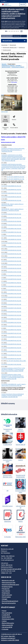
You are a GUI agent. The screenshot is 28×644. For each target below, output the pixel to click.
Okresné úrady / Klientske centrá (10, 47)
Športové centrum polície (9, 603)
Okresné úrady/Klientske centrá (11, 585)
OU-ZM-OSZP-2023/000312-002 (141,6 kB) (11, 294)
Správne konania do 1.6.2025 (8, 142)
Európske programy (7, 587)
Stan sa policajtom (7, 613)
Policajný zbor (6, 589)
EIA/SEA (3, 140)
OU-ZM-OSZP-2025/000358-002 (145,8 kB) (11, 236)
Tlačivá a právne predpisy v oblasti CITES (13, 137)
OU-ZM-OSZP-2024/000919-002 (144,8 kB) (11, 247)
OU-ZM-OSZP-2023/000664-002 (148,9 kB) (11, 283)
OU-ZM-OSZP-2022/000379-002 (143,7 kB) (11, 340)
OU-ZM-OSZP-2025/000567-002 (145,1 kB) (11, 232)
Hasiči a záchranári (7, 595)
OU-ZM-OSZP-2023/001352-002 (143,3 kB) (11, 261)
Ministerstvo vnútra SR (8, 581)
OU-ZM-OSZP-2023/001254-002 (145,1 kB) (11, 265)
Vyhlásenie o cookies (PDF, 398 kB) (10, 640)
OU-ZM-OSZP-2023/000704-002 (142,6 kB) (11, 279)
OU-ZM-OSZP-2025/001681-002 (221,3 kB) (11, 193)
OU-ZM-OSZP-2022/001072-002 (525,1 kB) (11, 304)
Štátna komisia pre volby (9, 583)
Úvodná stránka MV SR (7, 36)
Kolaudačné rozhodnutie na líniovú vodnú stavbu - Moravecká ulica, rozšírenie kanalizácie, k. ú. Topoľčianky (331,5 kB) (13, 150)
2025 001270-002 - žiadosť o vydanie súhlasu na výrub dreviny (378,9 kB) (12, 205)
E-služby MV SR (6, 615)
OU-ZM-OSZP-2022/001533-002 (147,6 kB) (11, 297)
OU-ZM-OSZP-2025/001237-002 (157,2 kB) (11, 214)
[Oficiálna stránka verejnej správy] (5, 1)
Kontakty (18, 65)
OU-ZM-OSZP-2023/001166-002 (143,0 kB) (11, 268)
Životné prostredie (7, 50)
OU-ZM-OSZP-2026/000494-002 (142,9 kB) (11, 190)
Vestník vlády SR (6, 617)
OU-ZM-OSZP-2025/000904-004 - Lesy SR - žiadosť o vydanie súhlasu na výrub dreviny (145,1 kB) (14, 385)
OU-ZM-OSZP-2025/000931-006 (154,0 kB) (11, 228)
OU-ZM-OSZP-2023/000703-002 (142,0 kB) (11, 275)
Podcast (4, 611)
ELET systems (5, 636)
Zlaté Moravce (22, 47)
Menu (23, 4)
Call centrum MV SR (7, 627)
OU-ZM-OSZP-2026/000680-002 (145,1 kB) (11, 186)
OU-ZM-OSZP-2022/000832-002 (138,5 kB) (11, 319)
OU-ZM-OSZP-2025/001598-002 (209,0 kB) (11, 197)
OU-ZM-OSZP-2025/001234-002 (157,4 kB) (11, 225)
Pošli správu (14, 82)
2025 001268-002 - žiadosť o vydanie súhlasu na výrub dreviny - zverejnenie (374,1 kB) (12, 210)
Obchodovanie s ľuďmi (8, 619)
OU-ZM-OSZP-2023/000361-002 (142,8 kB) (11, 286)
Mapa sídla (12, 636)
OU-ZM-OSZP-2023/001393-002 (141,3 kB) (11, 254)
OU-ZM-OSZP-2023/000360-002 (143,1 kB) (11, 290)
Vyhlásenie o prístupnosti (8, 638)
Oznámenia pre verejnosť (18, 67)
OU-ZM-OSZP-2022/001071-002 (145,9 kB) (11, 308)
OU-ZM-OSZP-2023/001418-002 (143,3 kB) (11, 250)
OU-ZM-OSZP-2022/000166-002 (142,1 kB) (11, 355)
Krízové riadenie (6, 597)
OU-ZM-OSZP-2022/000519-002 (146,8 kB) (11, 330)
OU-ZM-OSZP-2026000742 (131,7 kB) (15, 179)
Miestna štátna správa (8, 623)
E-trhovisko (5, 629)
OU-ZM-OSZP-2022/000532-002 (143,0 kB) (11, 326)
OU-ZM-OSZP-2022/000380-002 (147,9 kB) (11, 337)
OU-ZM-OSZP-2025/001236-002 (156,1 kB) (11, 218)
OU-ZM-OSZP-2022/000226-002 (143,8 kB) (11, 351)
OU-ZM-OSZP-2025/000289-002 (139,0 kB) (11, 239)
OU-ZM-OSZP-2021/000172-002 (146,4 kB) (11, 364)
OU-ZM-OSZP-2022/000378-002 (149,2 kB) (11, 344)
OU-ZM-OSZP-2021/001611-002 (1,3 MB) (16, 361)
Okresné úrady (17, 36)
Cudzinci (4, 621)
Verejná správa (6, 593)
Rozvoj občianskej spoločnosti (10, 601)
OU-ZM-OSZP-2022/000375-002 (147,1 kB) (11, 333)
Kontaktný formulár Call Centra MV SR (11, 569)
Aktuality (4, 64)
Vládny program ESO (7, 625)
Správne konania (6, 67)
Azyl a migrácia (6, 591)
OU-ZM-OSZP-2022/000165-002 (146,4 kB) (11, 359)
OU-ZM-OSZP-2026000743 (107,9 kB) (15, 177)
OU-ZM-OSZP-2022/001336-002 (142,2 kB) (11, 301)
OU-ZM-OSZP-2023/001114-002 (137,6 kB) (11, 272)
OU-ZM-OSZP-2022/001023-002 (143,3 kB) (11, 315)
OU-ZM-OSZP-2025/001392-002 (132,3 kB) (11, 200)
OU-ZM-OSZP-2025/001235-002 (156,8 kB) (11, 221)
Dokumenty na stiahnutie (8, 65)
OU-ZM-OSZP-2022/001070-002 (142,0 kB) (11, 312)
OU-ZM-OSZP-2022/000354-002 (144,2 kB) (11, 348)
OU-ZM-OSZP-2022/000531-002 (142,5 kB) (11, 322)
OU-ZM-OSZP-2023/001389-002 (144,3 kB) (11, 257)
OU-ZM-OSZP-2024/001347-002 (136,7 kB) (11, 243)
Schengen (5, 599)
